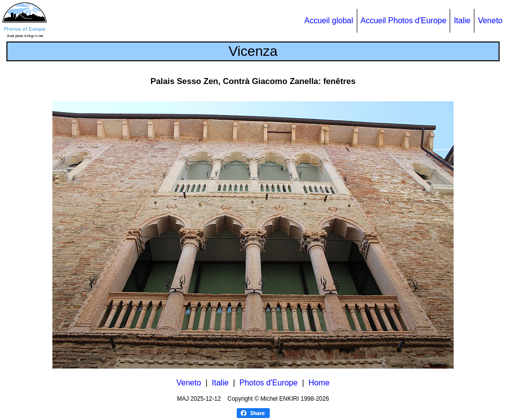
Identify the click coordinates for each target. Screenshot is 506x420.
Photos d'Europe (269, 383)
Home (319, 383)
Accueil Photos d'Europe (404, 21)
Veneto (490, 21)
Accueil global (329, 21)
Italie (462, 21)
